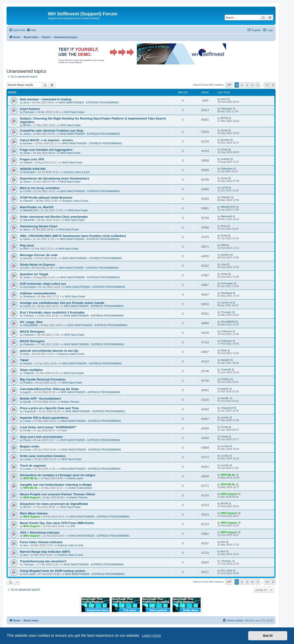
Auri (26, 545)
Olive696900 (31, 325)
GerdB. (27, 402)
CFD (73, 526)
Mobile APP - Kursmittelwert (40, 399)
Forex (64, 430)
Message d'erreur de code (39, 255)
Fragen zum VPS (32, 159)
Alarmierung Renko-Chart (39, 226)
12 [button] (267, 85)
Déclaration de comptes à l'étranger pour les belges (58, 475)
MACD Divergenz (32, 332)
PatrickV (28, 201)
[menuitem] (31, 30)
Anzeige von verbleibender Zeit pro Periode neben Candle (62, 303)
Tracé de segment (33, 466)
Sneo (26, 229)
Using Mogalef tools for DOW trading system (53, 571)
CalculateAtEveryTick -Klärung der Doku (49, 389)
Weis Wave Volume (34, 513)
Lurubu (27, 421)
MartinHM (29, 220)
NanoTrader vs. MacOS (37, 207)
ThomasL (29, 316)
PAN (26, 249)
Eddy (26, 354)
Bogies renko (30, 446)
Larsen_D (29, 306)
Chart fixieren (30, 109)
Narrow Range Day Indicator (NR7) (45, 552)
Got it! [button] (268, 636)
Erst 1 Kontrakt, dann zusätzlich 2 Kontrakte (52, 312)
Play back (27, 245)
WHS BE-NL (31, 478)
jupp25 (27, 392)
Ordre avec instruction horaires (43, 456)
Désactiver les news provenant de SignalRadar (54, 504)
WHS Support (32, 497)
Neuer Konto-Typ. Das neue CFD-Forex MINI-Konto (57, 523)
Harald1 (28, 363)
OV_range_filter (31, 322)
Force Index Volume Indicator (41, 542)
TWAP (24, 360)
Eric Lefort (29, 574)
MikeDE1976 (31, 210)
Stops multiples (31, 370)
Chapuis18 (30, 411)
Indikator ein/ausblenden (38, 293)
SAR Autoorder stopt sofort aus (43, 284)
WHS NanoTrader (74, 112)
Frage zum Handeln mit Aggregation (46, 150)
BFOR (27, 125)
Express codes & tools (77, 172)
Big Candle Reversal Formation (43, 379)
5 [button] (258, 85)
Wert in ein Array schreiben (40, 188)
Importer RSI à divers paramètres (44, 418)
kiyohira (28, 143)
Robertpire (29, 172)
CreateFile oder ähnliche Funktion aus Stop (52, 131)
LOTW (27, 191)
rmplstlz (28, 162)
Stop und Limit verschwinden (41, 437)
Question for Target (34, 274)
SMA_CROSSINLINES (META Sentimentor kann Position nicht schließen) (73, 236)
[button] (229, 85)
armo (26, 102)
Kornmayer (30, 287)
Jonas (27, 134)
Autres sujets (76, 478)
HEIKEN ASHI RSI (33, 169)
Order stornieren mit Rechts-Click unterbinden (54, 217)
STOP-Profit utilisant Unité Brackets (46, 198)
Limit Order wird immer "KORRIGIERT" (48, 427)
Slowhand (29, 296)
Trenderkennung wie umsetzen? (43, 561)
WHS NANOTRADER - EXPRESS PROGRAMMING (89, 102)
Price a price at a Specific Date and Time (49, 408)
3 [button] (247, 85)
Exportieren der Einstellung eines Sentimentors (55, 178)
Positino (28, 383)
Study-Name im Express (37, 265)
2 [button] (242, 85)
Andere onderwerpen (80, 488)
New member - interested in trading (46, 99)
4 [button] (252, 85)
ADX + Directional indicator (40, 533)
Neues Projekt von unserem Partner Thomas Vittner (58, 494)
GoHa (27, 239)
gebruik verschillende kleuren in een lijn (49, 351)
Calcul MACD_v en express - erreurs (46, 140)
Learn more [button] (151, 635)
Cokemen (29, 335)
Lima (26, 268)
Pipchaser (29, 112)
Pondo (27, 430)
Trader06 (28, 373)
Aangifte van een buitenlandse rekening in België (56, 485)
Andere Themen (70, 402)
